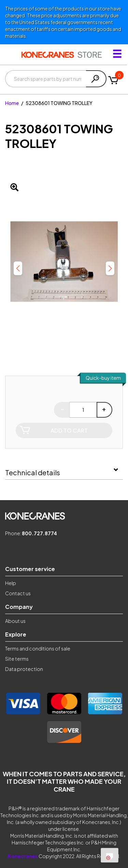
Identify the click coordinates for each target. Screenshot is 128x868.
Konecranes (23, 856)
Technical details (33, 472)
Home (12, 103)
